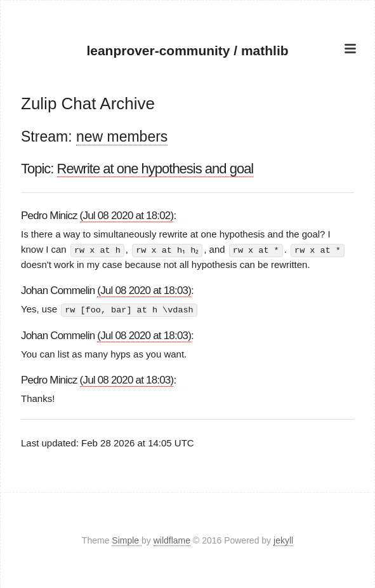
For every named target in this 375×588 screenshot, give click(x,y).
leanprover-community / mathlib (187, 50)
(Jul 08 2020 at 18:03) (144, 291)
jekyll (283, 540)
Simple (127, 540)
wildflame (172, 540)
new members (122, 137)
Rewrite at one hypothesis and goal (155, 169)
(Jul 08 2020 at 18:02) (127, 216)
